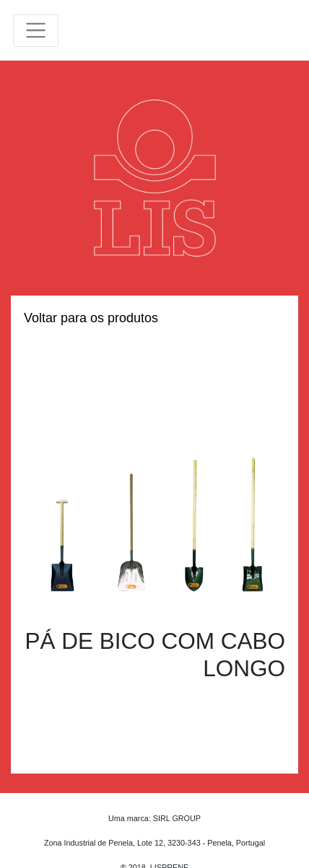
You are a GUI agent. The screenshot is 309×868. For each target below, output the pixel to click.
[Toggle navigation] (36, 31)
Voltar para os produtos (91, 318)
